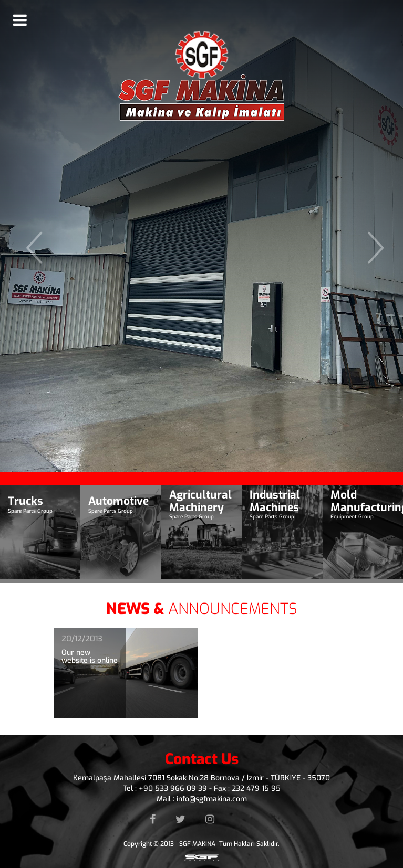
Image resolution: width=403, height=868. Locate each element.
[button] (30, 236)
